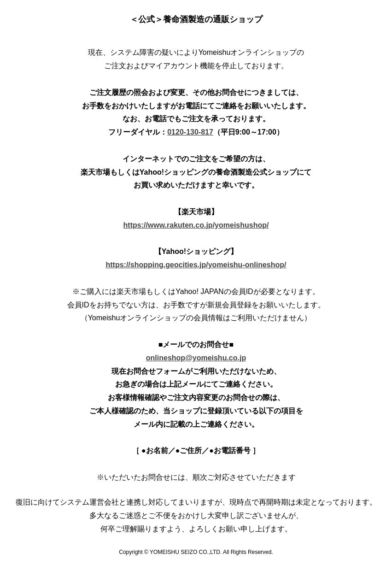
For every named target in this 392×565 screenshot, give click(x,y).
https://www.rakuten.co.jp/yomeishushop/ (196, 225)
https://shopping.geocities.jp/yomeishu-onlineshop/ (196, 265)
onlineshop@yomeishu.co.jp (196, 358)
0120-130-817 (190, 132)
